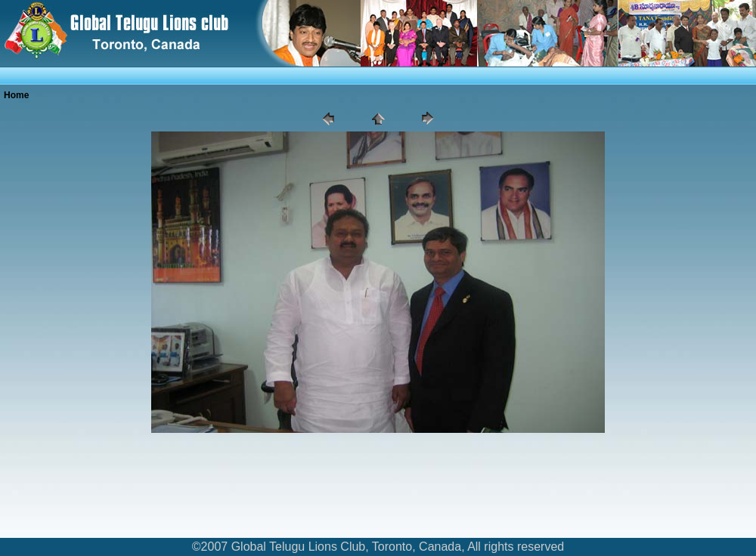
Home (16, 95)
